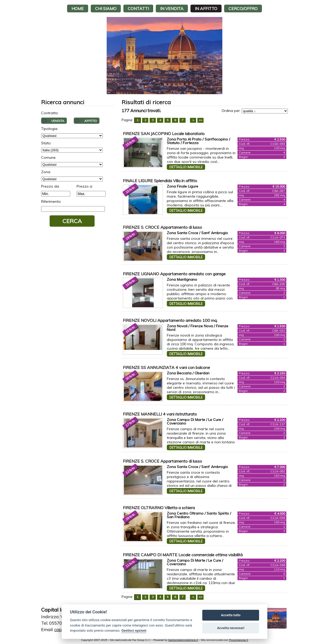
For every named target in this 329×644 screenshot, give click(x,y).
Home (78, 8)
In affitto (206, 8)
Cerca (72, 221)
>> (200, 120)
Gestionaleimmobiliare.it (183, 640)
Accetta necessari (231, 628)
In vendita (172, 8)
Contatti (138, 8)
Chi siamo (106, 8)
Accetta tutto (231, 615)
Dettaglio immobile (186, 167)
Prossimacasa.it (239, 640)
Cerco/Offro (243, 8)
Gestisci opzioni (134, 630)
